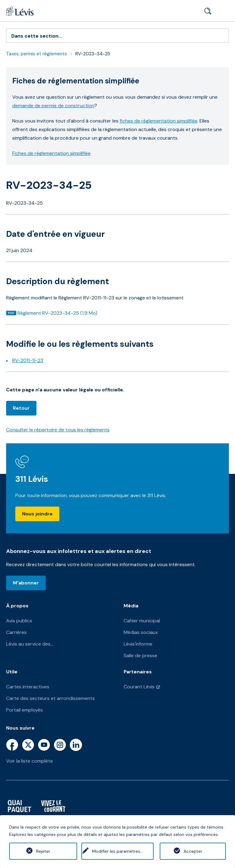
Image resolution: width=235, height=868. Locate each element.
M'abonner (26, 583)
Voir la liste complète (30, 761)
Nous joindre (37, 514)
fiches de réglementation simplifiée (159, 121)
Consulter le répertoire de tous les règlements (58, 430)
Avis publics (19, 621)
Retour (21, 408)
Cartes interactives (28, 687)
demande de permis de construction (53, 106)
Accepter (193, 851)
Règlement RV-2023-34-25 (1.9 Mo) (57, 313)
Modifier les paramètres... (117, 851)
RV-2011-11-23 (28, 360)
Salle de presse (140, 656)
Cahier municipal (142, 621)
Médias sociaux (141, 632)
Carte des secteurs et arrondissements (50, 698)
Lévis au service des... (30, 644)
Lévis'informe (138, 644)
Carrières (16, 632)
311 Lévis (32, 479)
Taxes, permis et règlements (37, 54)
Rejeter (42, 851)
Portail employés (24, 710)
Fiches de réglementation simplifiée (51, 153)
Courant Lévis (139, 687)
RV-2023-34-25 (93, 54)
